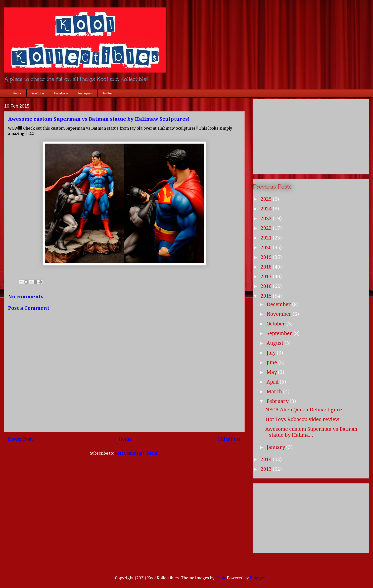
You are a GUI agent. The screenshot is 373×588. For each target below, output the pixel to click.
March (275, 392)
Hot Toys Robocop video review (302, 419)
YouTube (38, 93)
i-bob (220, 578)
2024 (267, 209)
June (272, 362)
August (276, 343)
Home (17, 93)
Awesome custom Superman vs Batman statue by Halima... (311, 432)
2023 (267, 218)
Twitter (107, 93)
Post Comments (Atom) (137, 453)
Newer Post (21, 439)
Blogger (257, 578)
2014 (267, 459)
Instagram (85, 93)
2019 (267, 257)
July (272, 353)
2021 (267, 238)
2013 (267, 469)
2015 (267, 296)
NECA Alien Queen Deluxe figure (304, 410)
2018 (267, 267)
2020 (267, 247)
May (272, 372)
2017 (267, 276)
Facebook (61, 93)
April (273, 382)
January (276, 447)
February (278, 401)
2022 (267, 228)
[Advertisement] (311, 136)
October (277, 324)
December (279, 304)
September (280, 333)
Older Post (229, 439)
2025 (267, 199)
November (280, 314)
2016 (267, 286)
